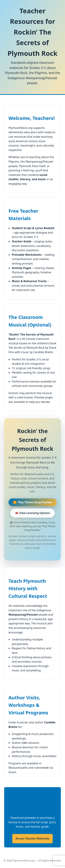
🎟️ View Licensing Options (32, 513)
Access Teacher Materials (32, 838)
